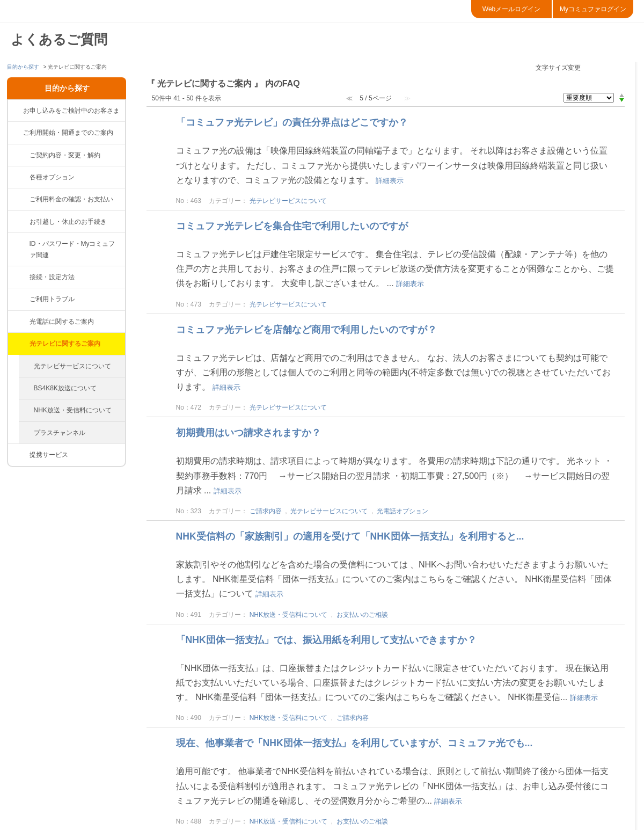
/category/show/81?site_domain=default (19, 155)
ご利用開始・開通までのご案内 (68, 133)
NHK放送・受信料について (73, 410)
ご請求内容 (266, 511)
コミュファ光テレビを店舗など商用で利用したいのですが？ (306, 330)
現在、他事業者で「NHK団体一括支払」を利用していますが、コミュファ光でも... (354, 743)
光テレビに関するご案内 (65, 344)
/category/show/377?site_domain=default (19, 222)
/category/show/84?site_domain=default (19, 299)
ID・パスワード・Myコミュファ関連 (72, 249)
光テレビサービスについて (72, 366)
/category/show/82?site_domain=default (19, 199)
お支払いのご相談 (362, 615)
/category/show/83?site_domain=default (19, 277)
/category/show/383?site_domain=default (19, 177)
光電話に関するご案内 (62, 322)
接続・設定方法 (52, 277)
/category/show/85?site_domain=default (19, 322)
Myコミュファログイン (593, 9)
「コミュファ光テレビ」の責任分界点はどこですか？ (292, 122)
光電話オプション (402, 511)
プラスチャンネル (60, 433)
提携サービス (49, 455)
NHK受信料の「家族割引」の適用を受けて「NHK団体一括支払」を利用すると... (350, 536)
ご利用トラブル (52, 299)
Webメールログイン (511, 9)
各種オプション (52, 177)
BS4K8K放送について (65, 388)
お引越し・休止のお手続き (68, 222)
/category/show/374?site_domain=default (19, 244)
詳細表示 (390, 181)
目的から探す (23, 67)
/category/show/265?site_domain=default (19, 455)
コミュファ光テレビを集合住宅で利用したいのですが (292, 226)
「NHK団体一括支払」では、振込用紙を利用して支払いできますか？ (326, 640)
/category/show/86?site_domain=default (19, 344)
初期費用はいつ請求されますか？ (248, 433)
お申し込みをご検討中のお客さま (71, 111)
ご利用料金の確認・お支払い (71, 199)
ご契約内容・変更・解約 (65, 155)
